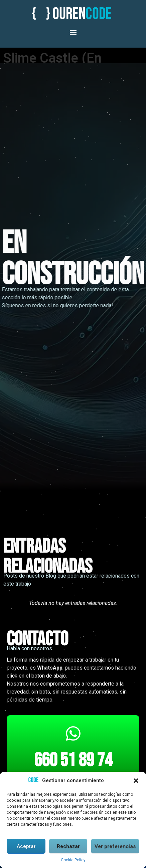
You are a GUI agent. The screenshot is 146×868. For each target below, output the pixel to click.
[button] (136, 781)
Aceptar (26, 847)
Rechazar (68, 847)
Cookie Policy (73, 861)
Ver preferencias (115, 847)
